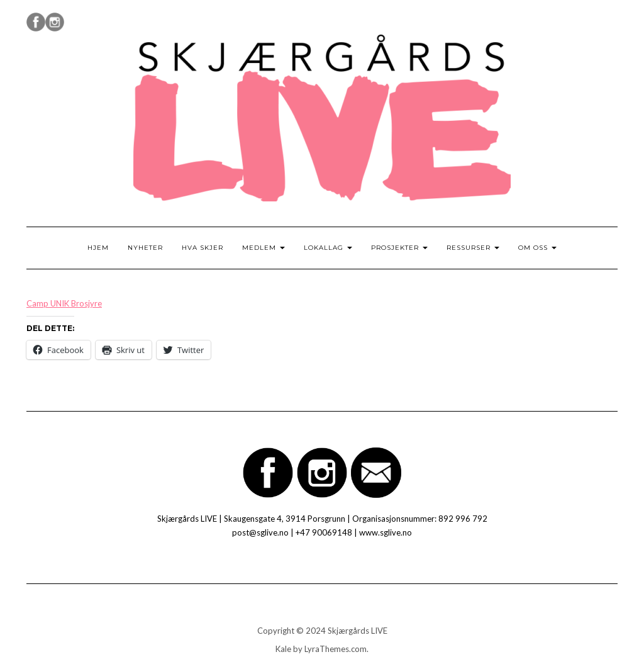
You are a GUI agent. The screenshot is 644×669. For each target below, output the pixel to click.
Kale (283, 649)
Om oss (537, 248)
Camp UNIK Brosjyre (64, 303)
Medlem (264, 248)
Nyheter (145, 248)
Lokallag (328, 248)
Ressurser (473, 248)
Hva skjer (203, 248)
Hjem (98, 248)
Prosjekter (399, 248)
